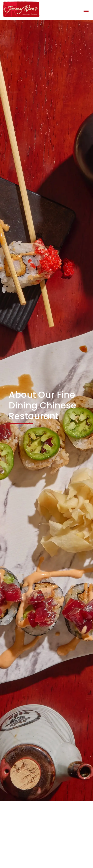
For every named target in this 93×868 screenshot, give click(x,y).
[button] (86, 10)
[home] (20, 9)
